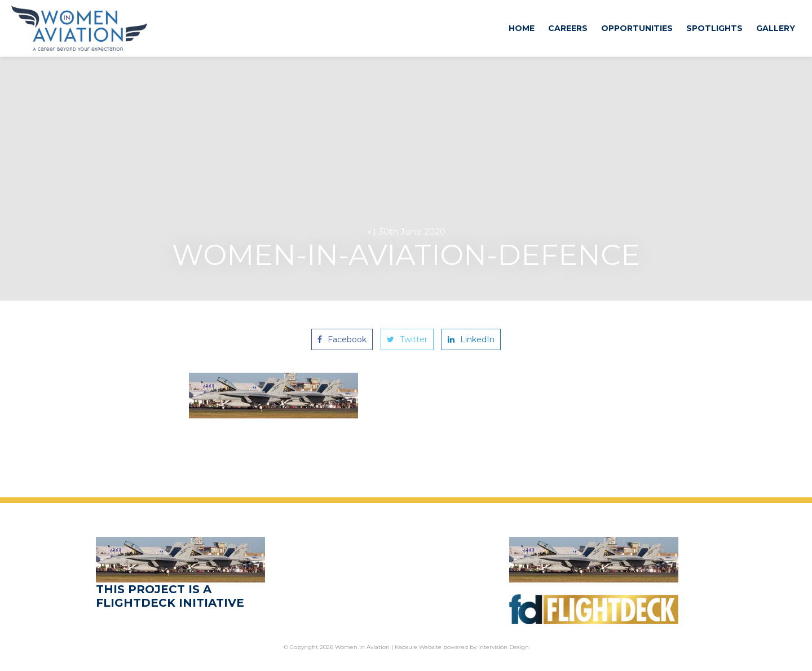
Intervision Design (504, 647)
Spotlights (714, 28)
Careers (568, 28)
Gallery (776, 28)
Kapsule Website (418, 647)
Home (522, 28)
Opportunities (637, 28)
